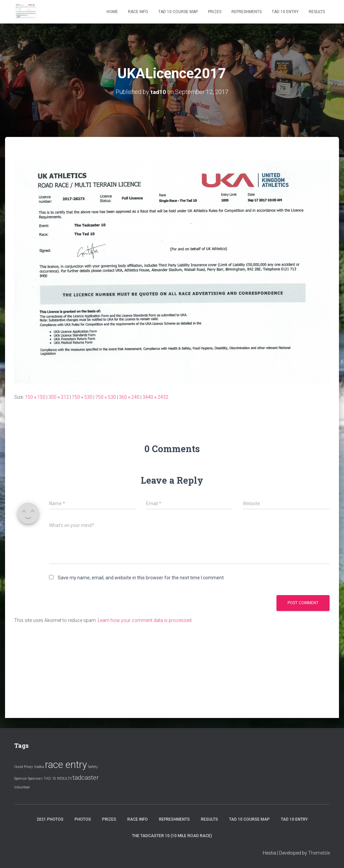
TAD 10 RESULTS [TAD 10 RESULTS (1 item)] (58, 779)
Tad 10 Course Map (178, 12)
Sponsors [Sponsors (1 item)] (35, 779)
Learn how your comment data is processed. (145, 620)
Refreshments (247, 12)
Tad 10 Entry (285, 12)
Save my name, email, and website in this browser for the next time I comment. (141, 578)
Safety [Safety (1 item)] (93, 767)
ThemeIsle (319, 853)
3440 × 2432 (155, 397)
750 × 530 (82, 397)
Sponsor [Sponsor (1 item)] (20, 779)
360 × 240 (129, 397)
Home (112, 12)
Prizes (215, 12)
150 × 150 (35, 397)
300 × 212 (59, 397)
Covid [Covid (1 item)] (18, 767)
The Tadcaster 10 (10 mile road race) (172, 836)
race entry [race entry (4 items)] (66, 765)
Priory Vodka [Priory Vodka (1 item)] (34, 767)
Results (317, 12)
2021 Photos (50, 819)
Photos (83, 819)
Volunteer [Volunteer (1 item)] (22, 787)
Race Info (138, 12)
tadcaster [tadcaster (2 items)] (86, 778)
